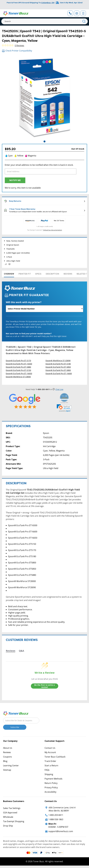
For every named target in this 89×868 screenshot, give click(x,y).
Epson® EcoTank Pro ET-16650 (19, 373)
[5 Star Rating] (25, 401)
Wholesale (8, 817)
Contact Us (50, 748)
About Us (8, 748)
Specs (38, 274)
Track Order (50, 761)
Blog (5, 761)
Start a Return (51, 766)
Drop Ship (8, 826)
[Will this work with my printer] (45, 309)
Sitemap (7, 770)
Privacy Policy (51, 787)
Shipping (49, 774)
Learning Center (11, 766)
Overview (9, 274)
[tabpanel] (45, 97)
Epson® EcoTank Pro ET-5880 (18, 367)
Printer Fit (25, 274)
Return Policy (51, 783)
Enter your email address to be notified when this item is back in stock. (39, 165)
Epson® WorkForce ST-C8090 (58, 361)
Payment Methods (53, 779)
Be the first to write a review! (45, 686)
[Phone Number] (70, 13)
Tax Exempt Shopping (14, 821)
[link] (64, 408)
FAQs (47, 770)
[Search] (45, 21)
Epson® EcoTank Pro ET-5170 (18, 361)
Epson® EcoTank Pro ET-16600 (59, 373)
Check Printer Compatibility (17, 51)
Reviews (68, 274)
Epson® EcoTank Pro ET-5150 (18, 370)
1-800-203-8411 (56, 815)
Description (52, 274)
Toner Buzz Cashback (55, 757)
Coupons (7, 757)
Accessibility (50, 792)
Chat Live (58, 389)
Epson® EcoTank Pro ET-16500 (19, 364)
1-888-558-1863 (56, 819)
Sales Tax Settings (12, 808)
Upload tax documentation (53, 230)
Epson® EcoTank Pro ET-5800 (58, 370)
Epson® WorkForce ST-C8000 (18, 377)
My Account (50, 752)
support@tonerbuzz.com (61, 831)
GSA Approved (10, 813)
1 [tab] (45, 141)
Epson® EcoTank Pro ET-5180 (58, 364)
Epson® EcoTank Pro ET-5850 (58, 367)
